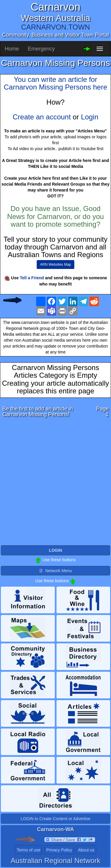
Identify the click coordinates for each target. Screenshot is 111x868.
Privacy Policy (59, 850)
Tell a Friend (32, 278)
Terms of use (28, 850)
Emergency (41, 49)
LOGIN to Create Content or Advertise (56, 819)
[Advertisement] (55, 483)
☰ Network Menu (55, 571)
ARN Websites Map (55, 265)
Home (12, 49)
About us (86, 850)
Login (90, 117)
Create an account (42, 117)
